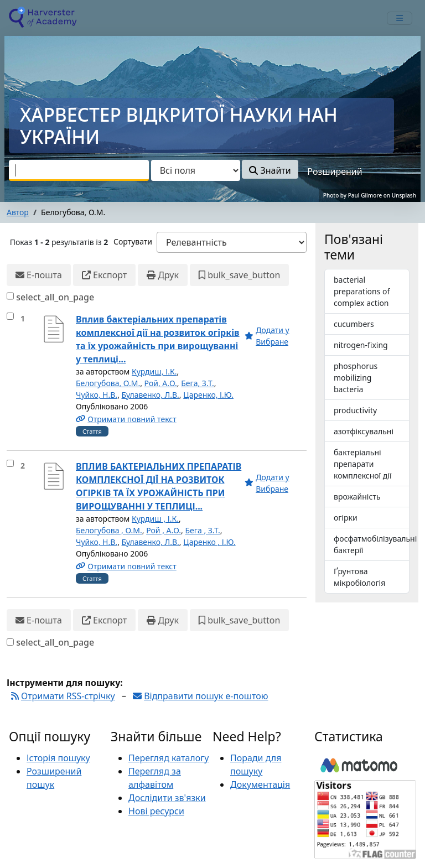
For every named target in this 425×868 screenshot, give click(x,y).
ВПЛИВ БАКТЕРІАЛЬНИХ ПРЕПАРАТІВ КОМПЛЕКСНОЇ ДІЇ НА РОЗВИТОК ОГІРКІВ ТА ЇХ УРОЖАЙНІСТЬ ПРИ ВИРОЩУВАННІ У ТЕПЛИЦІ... (159, 486)
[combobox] (79, 170)
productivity (355, 410)
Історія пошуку (58, 758)
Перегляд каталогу (169, 758)
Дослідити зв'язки (167, 798)
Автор (18, 212)
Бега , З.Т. (203, 530)
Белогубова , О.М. (109, 530)
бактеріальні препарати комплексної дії (363, 464)
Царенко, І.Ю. (208, 395)
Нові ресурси (156, 811)
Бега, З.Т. (198, 383)
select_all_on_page (55, 297)
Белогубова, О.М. (108, 383)
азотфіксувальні (364, 431)
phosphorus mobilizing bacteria (356, 378)
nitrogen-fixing (361, 345)
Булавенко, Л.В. (151, 395)
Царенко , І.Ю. (209, 542)
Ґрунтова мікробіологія (359, 577)
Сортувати (133, 241)
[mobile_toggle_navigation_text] (400, 18)
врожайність (357, 497)
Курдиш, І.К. (154, 371)
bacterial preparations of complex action (362, 291)
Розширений (335, 171)
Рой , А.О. (164, 530)
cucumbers (354, 324)
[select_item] (10, 316)
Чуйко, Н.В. (97, 395)
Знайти (270, 170)
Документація (260, 784)
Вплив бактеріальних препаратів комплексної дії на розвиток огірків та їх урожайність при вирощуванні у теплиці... (158, 339)
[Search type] (196, 170)
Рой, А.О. (161, 383)
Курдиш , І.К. (155, 519)
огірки (346, 518)
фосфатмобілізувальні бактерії (372, 544)
